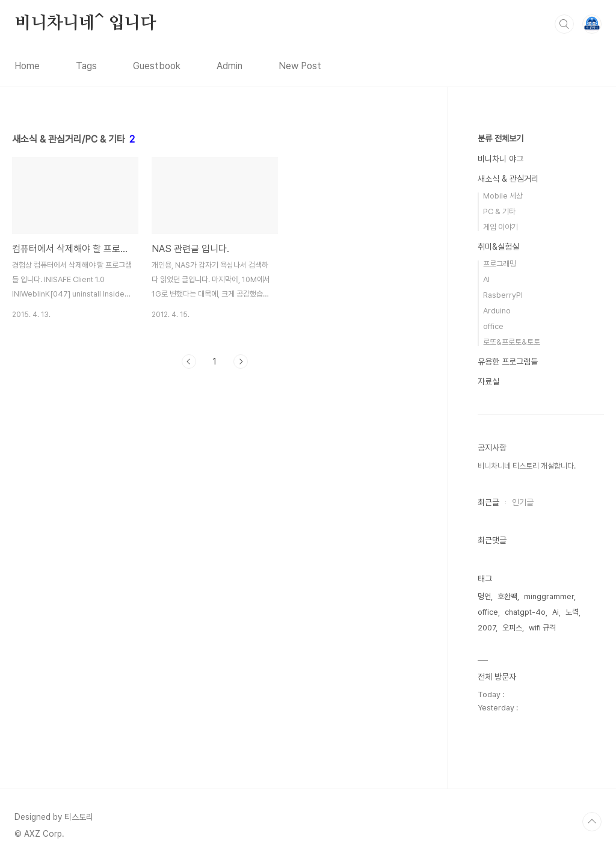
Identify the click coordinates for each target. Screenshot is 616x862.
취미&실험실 (498, 247)
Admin (229, 66)
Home (27, 66)
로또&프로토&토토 (512, 342)
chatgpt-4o (525, 612)
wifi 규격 (542, 628)
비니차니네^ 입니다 (85, 23)
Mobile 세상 (503, 196)
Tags (86, 66)
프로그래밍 (500, 264)
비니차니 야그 (500, 159)
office (493, 326)
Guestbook (157, 66)
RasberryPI (503, 295)
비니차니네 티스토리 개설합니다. (527, 466)
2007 (487, 628)
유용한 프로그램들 (508, 362)
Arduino (497, 311)
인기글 (523, 502)
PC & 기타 (499, 211)
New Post (300, 66)
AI (486, 279)
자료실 (488, 381)
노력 (572, 612)
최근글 (488, 502)
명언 (484, 596)
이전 (189, 362)
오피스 (512, 628)
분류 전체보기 (500, 138)
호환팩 (507, 596)
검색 (564, 24)
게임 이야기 (500, 227)
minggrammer (549, 596)
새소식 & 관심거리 (508, 179)
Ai (556, 612)
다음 (241, 362)
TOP (592, 822)
